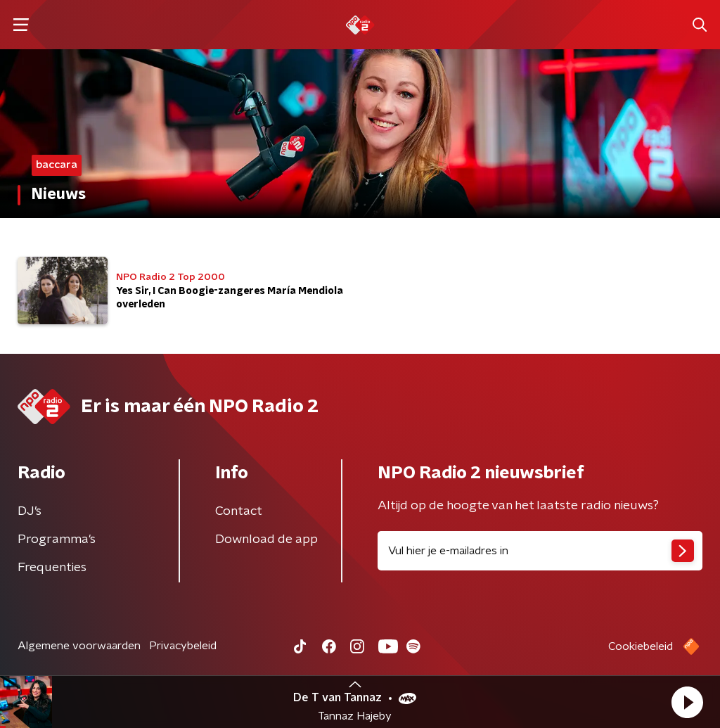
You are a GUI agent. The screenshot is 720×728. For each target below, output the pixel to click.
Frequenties (52, 568)
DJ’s (30, 511)
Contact (239, 511)
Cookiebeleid (641, 646)
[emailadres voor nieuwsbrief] (540, 551)
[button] (687, 702)
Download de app (266, 539)
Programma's (57, 539)
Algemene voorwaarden (79, 646)
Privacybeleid (183, 646)
